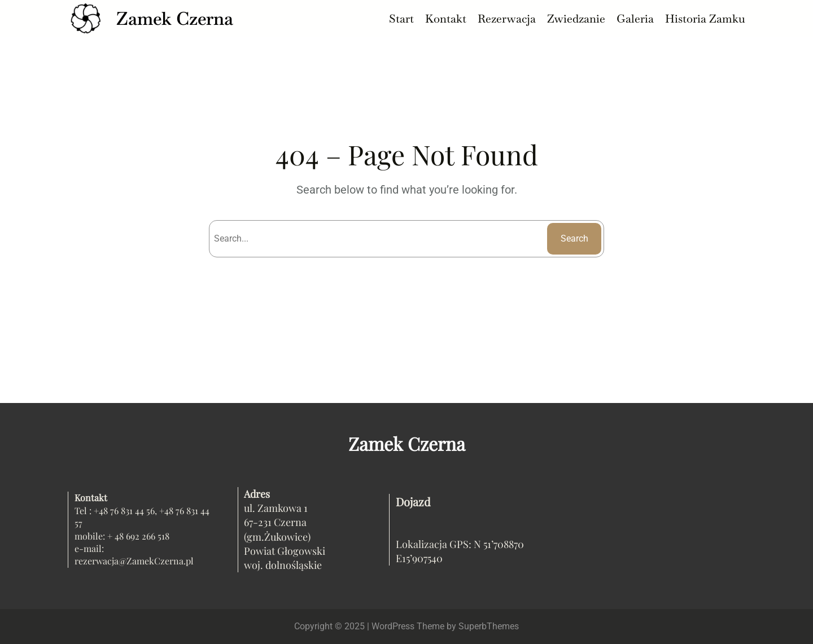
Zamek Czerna (175, 18)
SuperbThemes (489, 626)
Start (401, 19)
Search (574, 238)
